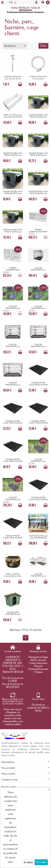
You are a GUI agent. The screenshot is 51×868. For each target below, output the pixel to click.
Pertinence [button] (10, 46)
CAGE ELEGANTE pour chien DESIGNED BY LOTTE (38, 538)
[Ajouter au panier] (20, 84)
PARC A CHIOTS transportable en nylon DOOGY (13, 576)
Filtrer (43, 46)
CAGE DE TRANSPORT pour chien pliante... (38, 270)
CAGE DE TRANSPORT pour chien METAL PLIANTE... (38, 576)
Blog (22, 2)
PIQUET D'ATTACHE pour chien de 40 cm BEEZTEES (13, 79)
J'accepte (41, 862)
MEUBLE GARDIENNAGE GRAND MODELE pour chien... (13, 271)
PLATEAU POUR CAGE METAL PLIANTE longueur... (38, 385)
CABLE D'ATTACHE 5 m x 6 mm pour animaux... (38, 79)
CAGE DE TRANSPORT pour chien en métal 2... (38, 461)
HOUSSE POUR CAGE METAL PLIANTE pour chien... (38, 117)
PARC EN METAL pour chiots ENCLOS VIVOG (13, 116)
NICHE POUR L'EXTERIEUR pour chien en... (13, 614)
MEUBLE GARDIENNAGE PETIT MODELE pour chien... (38, 232)
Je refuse (28, 862)
